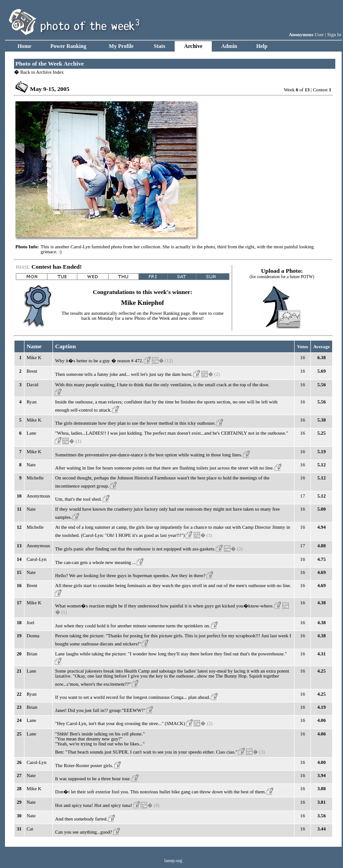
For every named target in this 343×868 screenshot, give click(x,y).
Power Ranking (68, 46)
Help (262, 46)
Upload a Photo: (282, 271)
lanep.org (173, 861)
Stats (160, 46)
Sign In (334, 35)
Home (25, 46)
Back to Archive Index (39, 72)
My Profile (121, 46)
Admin (229, 46)
